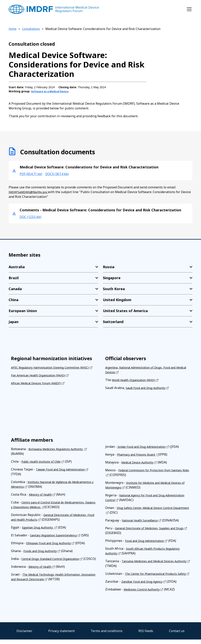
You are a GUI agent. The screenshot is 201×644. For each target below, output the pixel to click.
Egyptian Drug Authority (40, 527)
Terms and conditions (107, 635)
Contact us (177, 635)
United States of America (125, 311)
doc (32, 216)
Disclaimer (24, 635)
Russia (109, 267)
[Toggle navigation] (189, 9)
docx (62, 173)
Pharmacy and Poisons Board (139, 454)
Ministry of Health (42, 494)
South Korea (114, 289)
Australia (17, 267)
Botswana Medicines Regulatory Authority (60, 449)
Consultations (33, 29)
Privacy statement (62, 635)
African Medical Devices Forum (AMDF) (39, 388)
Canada (15, 289)
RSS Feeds (146, 635)
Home (13, 29)
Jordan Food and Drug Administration (145, 446)
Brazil (14, 278)
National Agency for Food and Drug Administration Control (138, 497)
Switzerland (113, 322)
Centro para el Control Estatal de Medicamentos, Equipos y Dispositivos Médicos (52, 504)
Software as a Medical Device (52, 91)
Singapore (112, 278)
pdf (32, 173)
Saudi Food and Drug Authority (148, 388)
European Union (23, 311)
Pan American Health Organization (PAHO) (42, 380)
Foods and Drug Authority (42, 555)
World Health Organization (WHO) (137, 380)
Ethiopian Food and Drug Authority (52, 548)
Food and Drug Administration (147, 540)
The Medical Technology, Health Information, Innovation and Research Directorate (50, 586)
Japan (14, 322)
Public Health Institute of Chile (44, 461)
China (14, 300)
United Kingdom (117, 300)
